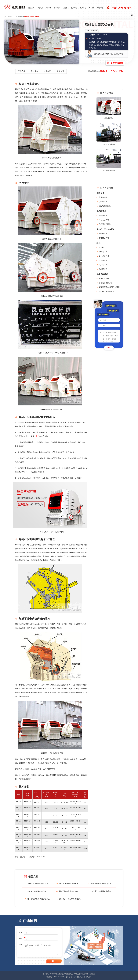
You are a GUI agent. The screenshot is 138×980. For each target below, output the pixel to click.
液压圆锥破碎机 (105, 224)
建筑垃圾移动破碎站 (106, 291)
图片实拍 (34, 71)
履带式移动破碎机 (106, 283)
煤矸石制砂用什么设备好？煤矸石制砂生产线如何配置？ (70, 891)
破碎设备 (19, 17)
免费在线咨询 (117, 63)
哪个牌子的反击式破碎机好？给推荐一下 (39, 899)
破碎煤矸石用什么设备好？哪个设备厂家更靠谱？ (39, 884)
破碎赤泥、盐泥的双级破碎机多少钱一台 (70, 899)
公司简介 (40, 8)
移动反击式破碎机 (109, 144)
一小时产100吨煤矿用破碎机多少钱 (102, 891)
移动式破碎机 (104, 279)
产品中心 (49, 8)
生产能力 (92, 8)
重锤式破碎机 (104, 238)
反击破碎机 (103, 215)
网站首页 (31, 8)
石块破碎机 (103, 269)
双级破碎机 (103, 252)
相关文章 (60, 71)
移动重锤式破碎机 (109, 170)
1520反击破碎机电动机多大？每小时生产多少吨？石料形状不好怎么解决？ (70, 884)
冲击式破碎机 (104, 220)
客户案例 (57, 8)
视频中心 (83, 8)
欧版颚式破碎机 (105, 206)
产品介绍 (22, 71)
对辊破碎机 (103, 260)
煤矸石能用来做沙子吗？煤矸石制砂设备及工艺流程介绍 (102, 884)
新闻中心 (66, 8)
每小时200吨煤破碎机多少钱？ (39, 891)
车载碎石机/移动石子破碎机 (109, 287)
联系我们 (100, 8)
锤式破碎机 (103, 234)
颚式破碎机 (103, 202)
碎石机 (101, 247)
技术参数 (47, 71)
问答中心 (74, 8)
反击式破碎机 (109, 118)
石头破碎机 (103, 265)
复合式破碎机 (104, 256)
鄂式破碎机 (103, 197)
